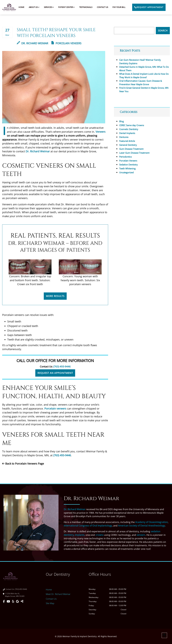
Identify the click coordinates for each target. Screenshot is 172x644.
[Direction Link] (22, 595)
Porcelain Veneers (68, 43)
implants (80, 535)
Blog (121, 121)
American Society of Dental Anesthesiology (142, 526)
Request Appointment (149, 7)
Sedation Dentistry (128, 165)
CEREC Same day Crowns (132, 125)
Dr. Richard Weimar (32, 43)
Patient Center (66, 7)
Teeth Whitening (127, 169)
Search (163, 31)
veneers (141, 535)
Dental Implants (127, 133)
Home (21, 7)
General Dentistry (128, 145)
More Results (55, 296)
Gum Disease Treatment (131, 149)
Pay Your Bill (119, 7)
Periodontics (125, 157)
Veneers (101, 132)
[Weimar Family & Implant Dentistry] (150, 598)
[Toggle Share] (22, 601)
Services (48, 7)
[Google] (18, 601)
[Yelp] (13, 601)
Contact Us (102, 7)
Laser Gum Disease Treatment (134, 153)
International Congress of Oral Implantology (88, 526)
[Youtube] (9, 601)
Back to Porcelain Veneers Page (23, 464)
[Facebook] (4, 601)
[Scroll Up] (164, 638)
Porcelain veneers (55, 409)
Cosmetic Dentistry (129, 129)
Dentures (124, 137)
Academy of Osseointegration (152, 522)
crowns (100, 535)
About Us (33, 7)
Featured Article (127, 141)
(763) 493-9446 (62, 366)
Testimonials (86, 7)
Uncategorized (126, 172)
